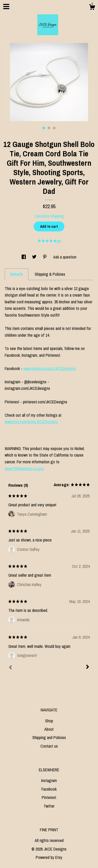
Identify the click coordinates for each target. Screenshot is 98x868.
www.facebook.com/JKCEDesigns (50, 368)
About (49, 729)
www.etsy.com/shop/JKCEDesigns (31, 422)
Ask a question (65, 257)
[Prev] (10, 668)
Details (17, 274)
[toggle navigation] (6, 7)
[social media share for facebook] (24, 257)
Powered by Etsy (49, 857)
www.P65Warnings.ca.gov (24, 469)
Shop (49, 721)
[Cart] (92, 8)
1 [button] (44, 128)
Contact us (49, 746)
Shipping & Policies (50, 274)
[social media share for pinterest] (45, 257)
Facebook (49, 789)
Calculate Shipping (49, 216)
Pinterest (49, 797)
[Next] (88, 667)
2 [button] (49, 128)
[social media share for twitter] (35, 257)
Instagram (49, 780)
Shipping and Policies (49, 737)
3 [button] (54, 128)
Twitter (49, 806)
